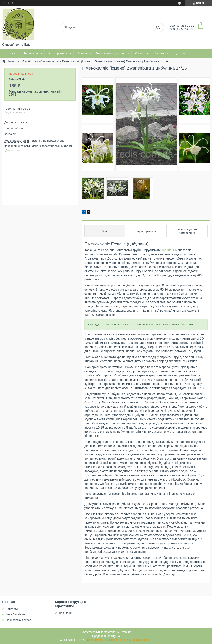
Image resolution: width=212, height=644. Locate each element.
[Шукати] (158, 27)
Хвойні (139, 53)
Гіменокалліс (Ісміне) (77, 61)
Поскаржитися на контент (103, 640)
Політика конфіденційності (136, 640)
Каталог (14, 61)
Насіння (159, 53)
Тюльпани (65, 613)
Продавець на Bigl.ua (106, 636)
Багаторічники (58, 53)
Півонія (82, 53)
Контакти (12, 609)
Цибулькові (31, 53)
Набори (11, 53)
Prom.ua (126, 632)
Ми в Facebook (15, 614)
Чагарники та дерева (111, 53)
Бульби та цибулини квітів (41, 61)
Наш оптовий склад (19, 620)
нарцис (166, 250)
